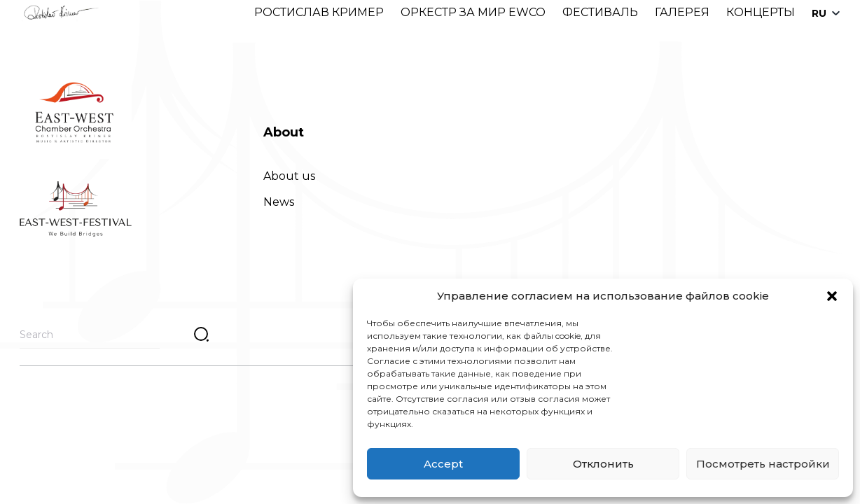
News (279, 202)
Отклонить (603, 464)
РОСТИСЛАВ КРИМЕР (319, 12)
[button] (832, 296)
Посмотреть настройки (763, 464)
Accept (443, 464)
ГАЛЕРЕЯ (682, 12)
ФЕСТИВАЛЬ (600, 12)
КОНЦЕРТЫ (761, 12)
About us (289, 176)
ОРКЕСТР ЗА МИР (453, 12)
